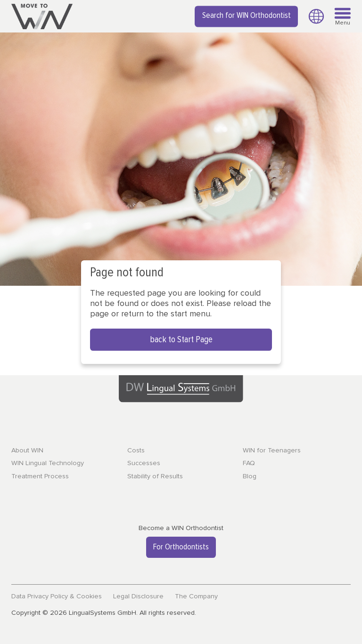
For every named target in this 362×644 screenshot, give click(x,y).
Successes (144, 463)
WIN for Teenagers (272, 451)
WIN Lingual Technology (48, 463)
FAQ (249, 463)
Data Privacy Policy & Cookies (57, 596)
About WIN (27, 451)
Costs (136, 451)
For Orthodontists (181, 547)
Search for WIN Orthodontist (247, 16)
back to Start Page (181, 340)
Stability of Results (155, 476)
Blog (250, 476)
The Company (196, 596)
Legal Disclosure (138, 596)
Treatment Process (40, 476)
